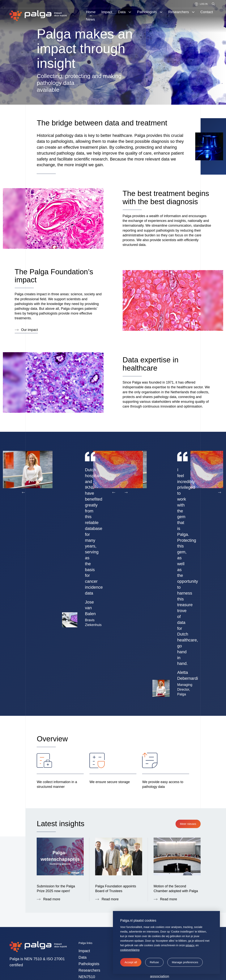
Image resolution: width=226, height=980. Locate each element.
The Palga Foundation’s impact (54, 276)
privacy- (190, 945)
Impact (84, 960)
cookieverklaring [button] (130, 950)
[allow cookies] (131, 962)
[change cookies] (185, 962)
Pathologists (89, 973)
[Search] (214, 4)
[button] (154, 962)
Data (83, 967)
